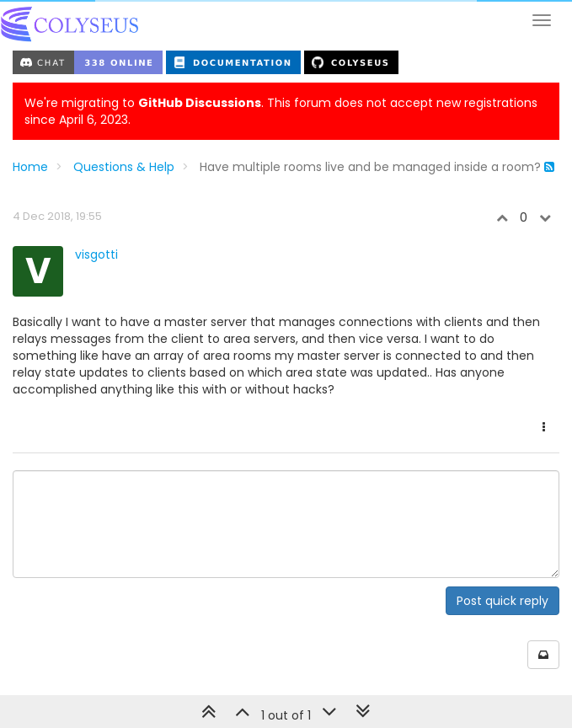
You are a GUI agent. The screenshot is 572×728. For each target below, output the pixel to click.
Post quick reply (503, 601)
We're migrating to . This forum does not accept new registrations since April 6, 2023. (281, 111)
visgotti (96, 254)
